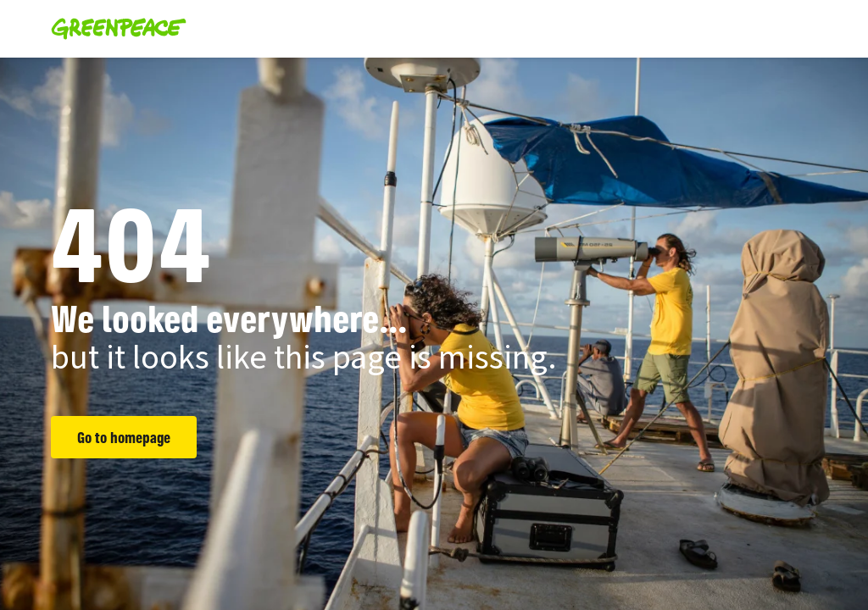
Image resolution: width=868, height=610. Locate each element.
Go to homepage (124, 437)
